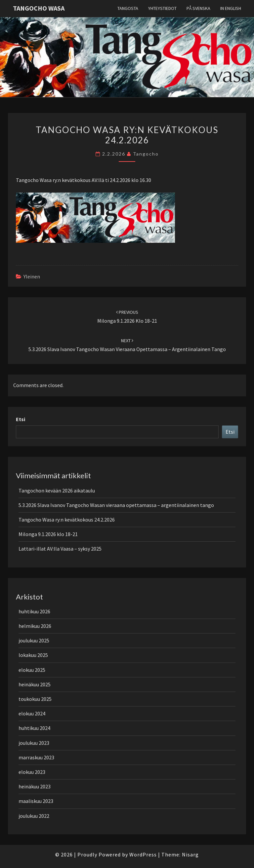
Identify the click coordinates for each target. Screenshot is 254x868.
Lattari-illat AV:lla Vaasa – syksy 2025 (60, 549)
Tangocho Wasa (39, 8)
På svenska (198, 8)
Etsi (21, 419)
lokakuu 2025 (33, 655)
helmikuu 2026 (35, 626)
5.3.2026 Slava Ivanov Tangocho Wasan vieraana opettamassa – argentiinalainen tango (116, 505)
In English (231, 8)
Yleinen (32, 276)
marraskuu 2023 (36, 757)
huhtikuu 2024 (34, 728)
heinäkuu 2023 (35, 786)
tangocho (146, 154)
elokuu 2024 (32, 713)
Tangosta (128, 8)
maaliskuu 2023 (36, 801)
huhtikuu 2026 (34, 611)
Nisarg (190, 854)
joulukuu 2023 (34, 743)
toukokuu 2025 (35, 699)
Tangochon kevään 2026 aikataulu (57, 490)
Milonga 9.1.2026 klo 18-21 (48, 534)
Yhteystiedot (162, 8)
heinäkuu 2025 (35, 684)
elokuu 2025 (32, 670)
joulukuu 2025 (34, 640)
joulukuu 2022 (34, 816)
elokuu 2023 (32, 772)
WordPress (143, 854)
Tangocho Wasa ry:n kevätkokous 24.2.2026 (67, 520)
